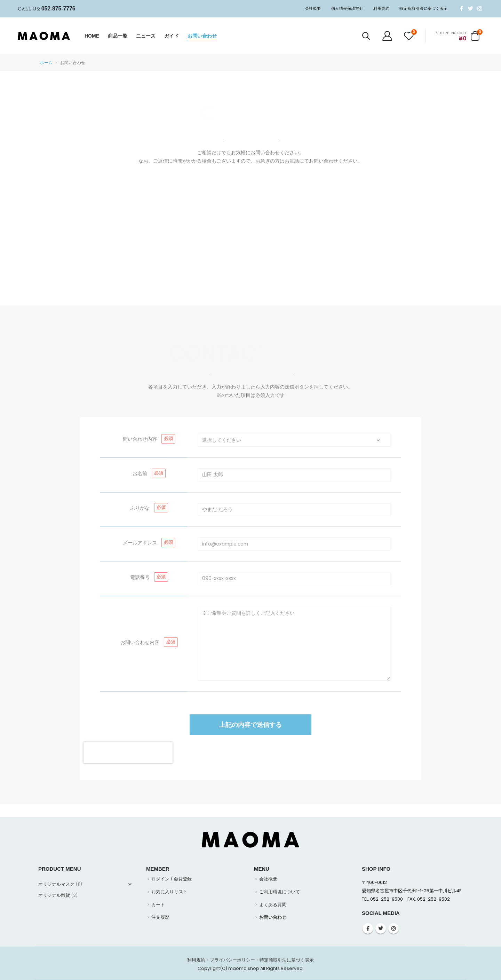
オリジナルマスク (56, 884)
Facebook (368, 928)
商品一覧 (118, 36)
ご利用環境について (280, 892)
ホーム (46, 62)
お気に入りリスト (169, 892)
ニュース (146, 36)
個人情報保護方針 (347, 9)
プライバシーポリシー (232, 960)
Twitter (381, 928)
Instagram (393, 928)
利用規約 (381, 9)
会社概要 (313, 9)
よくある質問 (273, 905)
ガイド (172, 36)
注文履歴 (160, 917)
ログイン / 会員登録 (172, 879)
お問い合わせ (202, 36)
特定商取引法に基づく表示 (424, 9)
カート (158, 905)
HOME (92, 36)
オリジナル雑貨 (54, 895)
